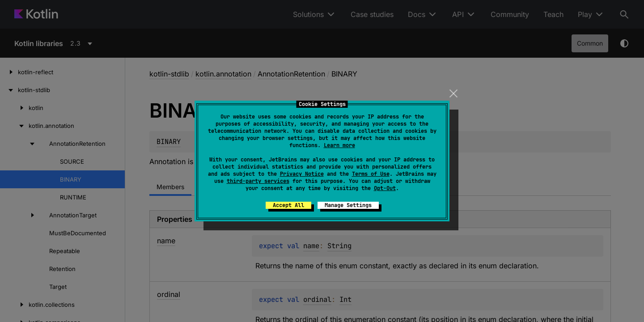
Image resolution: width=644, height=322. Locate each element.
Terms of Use (371, 174)
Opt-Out (385, 188)
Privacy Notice (302, 174)
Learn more (339, 145)
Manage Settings (348, 205)
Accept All (288, 205)
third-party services (258, 181)
